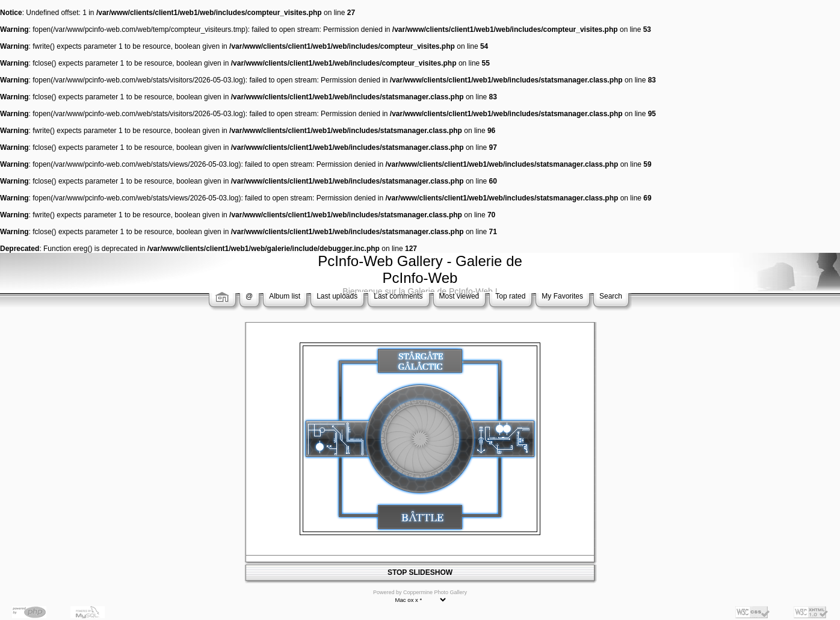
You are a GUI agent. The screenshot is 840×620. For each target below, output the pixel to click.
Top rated (510, 296)
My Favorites (562, 296)
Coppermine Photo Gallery (435, 592)
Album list (285, 296)
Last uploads (337, 296)
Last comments (398, 296)
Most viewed (459, 296)
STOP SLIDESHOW (420, 572)
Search (611, 296)
